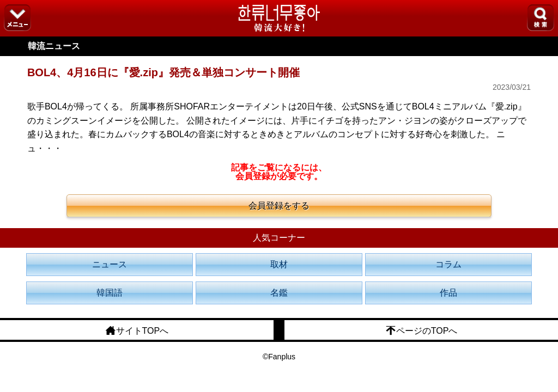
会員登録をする (279, 206)
